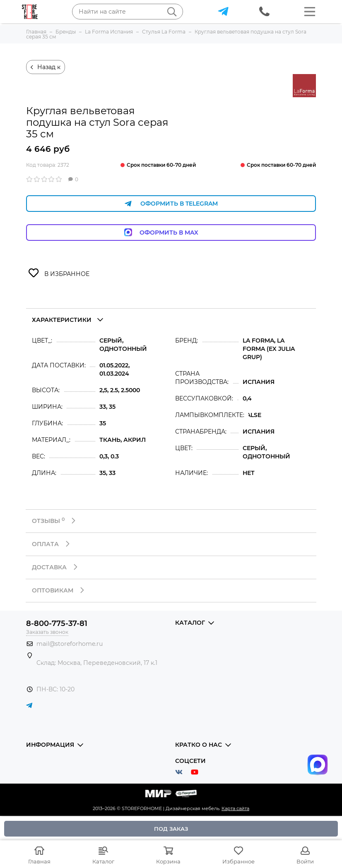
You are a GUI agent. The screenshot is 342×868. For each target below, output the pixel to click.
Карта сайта (235, 808)
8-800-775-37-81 (57, 623)
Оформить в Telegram (171, 204)
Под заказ (171, 829)
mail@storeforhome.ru (70, 644)
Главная (39, 861)
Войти (305, 861)
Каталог (103, 861)
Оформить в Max (171, 232)
